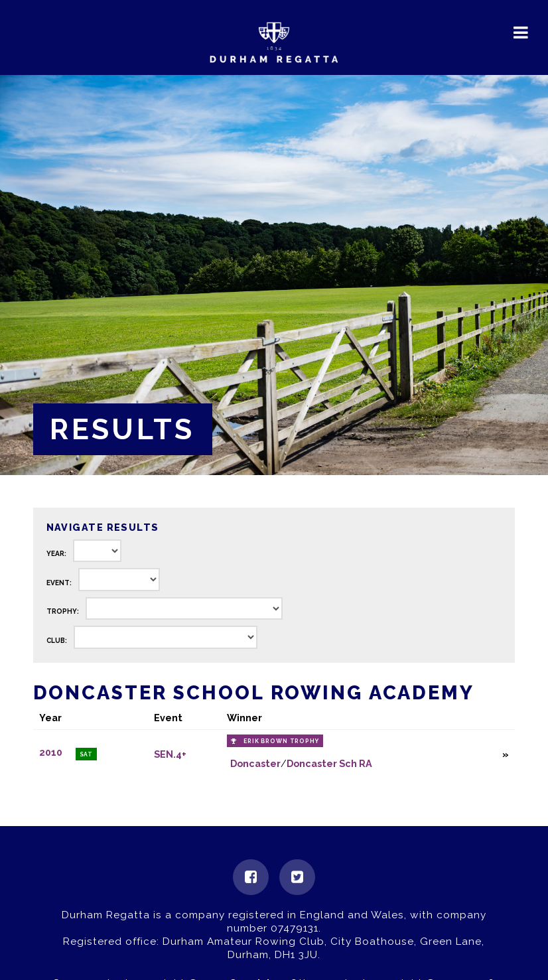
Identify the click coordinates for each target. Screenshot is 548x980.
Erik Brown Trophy (281, 741)
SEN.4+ (170, 754)
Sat (87, 754)
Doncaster (255, 763)
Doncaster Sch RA (329, 763)
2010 (51, 753)
